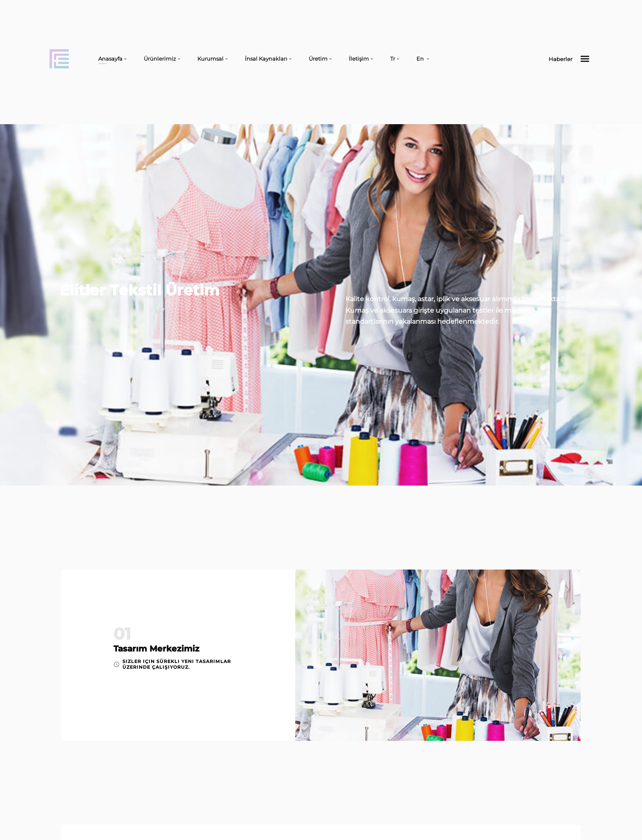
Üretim (318, 59)
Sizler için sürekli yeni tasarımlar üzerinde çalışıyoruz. (177, 664)
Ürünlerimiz (160, 59)
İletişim (359, 59)
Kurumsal (210, 59)
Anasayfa (110, 59)
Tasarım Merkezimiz (156, 649)
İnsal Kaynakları (266, 59)
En (421, 59)
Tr (393, 59)
